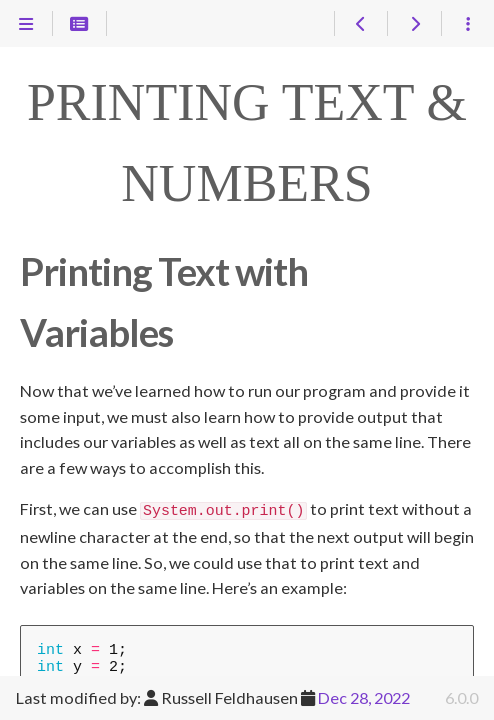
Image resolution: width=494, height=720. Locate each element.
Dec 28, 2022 (364, 697)
